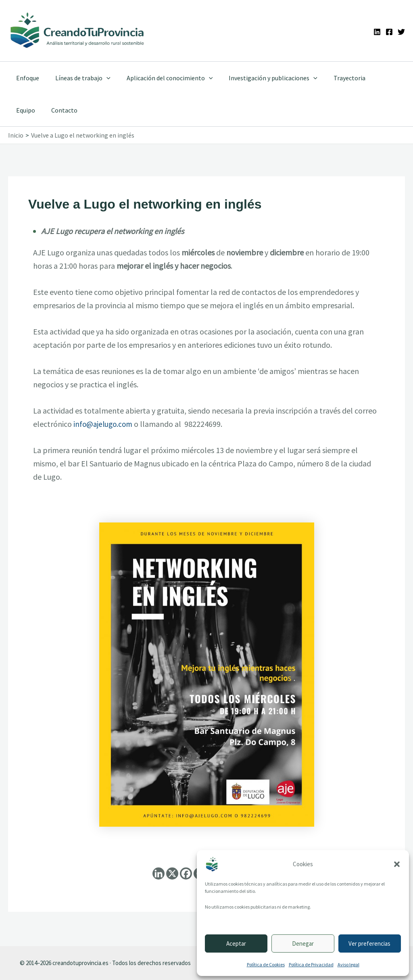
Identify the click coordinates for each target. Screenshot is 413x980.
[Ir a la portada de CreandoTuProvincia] (78, 31)
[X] (172, 873)
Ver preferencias (369, 943)
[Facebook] (389, 32)
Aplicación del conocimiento (162, 78)
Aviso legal (348, 964)
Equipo (373, 78)
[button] (397, 864)
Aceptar (236, 943)
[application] (102, 78)
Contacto (28, 110)
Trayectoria (335, 78)
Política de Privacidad (311, 964)
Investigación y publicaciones (262, 78)
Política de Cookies (266, 964)
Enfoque (26, 78)
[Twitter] (401, 32)
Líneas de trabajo (78, 78)
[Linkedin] (377, 32)
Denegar (303, 943)
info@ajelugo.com (104, 424)
